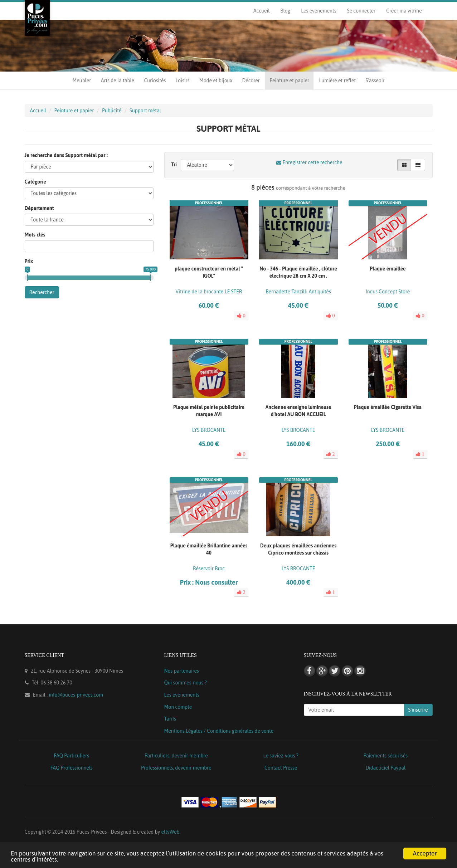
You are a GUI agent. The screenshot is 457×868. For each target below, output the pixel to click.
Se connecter (361, 11)
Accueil (261, 11)
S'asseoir (375, 81)
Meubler (82, 81)
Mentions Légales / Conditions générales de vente (219, 731)
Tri (174, 165)
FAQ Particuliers (71, 756)
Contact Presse (281, 768)
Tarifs (170, 719)
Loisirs (183, 81)
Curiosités (155, 81)
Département (39, 208)
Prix (29, 261)
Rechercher (42, 292)
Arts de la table (118, 81)
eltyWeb (171, 832)
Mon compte (178, 707)
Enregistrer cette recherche (309, 162)
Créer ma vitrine (404, 11)
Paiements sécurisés (386, 756)
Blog (285, 11)
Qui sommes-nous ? (186, 683)
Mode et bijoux (216, 81)
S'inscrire (418, 710)
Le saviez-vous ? (281, 756)
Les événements (319, 11)
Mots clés (35, 235)
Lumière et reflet (337, 81)
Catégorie (35, 182)
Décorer (251, 81)
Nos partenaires (182, 671)
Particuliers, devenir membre (176, 756)
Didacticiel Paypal (385, 768)
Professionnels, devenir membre (176, 768)
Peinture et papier (289, 81)
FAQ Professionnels (72, 768)
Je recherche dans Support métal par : (66, 155)
